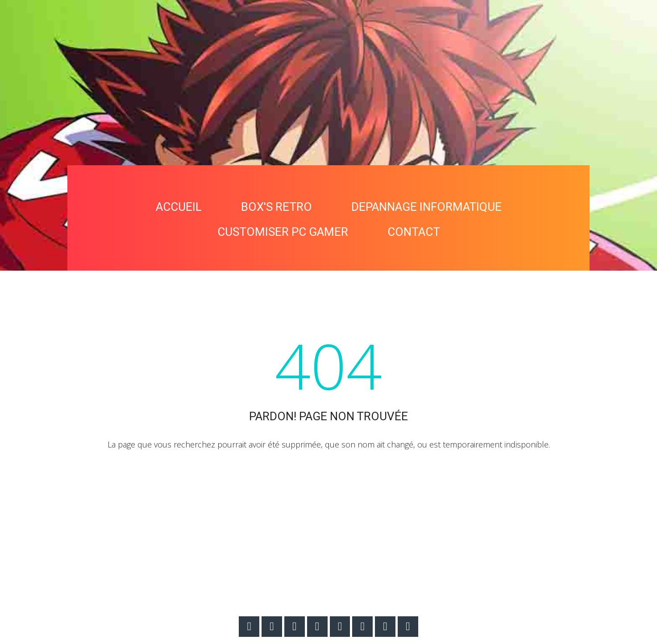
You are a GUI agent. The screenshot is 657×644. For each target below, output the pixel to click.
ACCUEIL (179, 207)
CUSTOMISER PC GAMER (283, 232)
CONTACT (414, 232)
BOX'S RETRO (277, 207)
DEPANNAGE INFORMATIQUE (426, 207)
